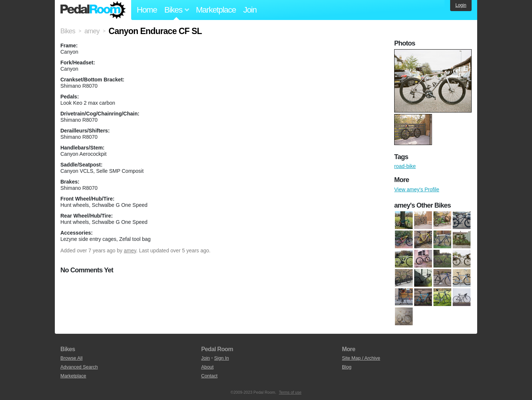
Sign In (222, 358)
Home (147, 10)
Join (250, 10)
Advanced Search (79, 367)
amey (130, 251)
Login (461, 5)
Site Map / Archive (361, 358)
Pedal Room (93, 10)
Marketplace (216, 10)
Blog (347, 367)
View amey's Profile (417, 189)
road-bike (405, 166)
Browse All (72, 358)
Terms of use (290, 392)
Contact (209, 376)
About (207, 367)
